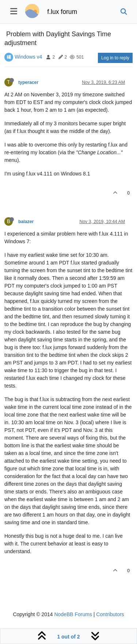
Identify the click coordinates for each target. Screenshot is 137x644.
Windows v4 (28, 57)
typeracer (28, 82)
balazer (26, 222)
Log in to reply (115, 58)
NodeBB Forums (73, 614)
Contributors (110, 614)
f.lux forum (62, 12)
